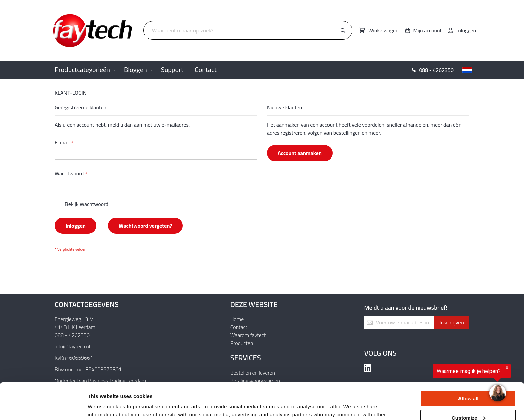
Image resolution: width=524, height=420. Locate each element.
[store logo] (93, 31)
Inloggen (466, 30)
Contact (239, 327)
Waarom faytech (248, 335)
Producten (242, 343)
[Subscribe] (452, 322)
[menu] (262, 70)
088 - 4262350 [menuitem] (436, 70)
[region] (442, 385)
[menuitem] (84, 70)
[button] (467, 70)
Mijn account (428, 30)
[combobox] (248, 30)
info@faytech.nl (72, 346)
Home (237, 319)
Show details (103, 407)
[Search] (343, 31)
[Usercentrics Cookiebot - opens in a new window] (43, 407)
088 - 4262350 (72, 335)
